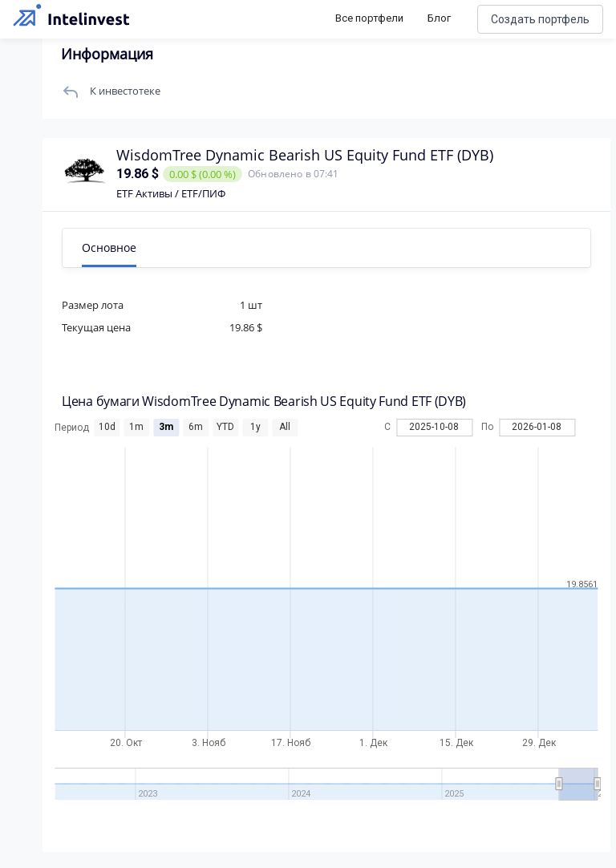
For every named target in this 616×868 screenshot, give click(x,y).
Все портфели (369, 18)
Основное (115, 247)
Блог (439, 18)
